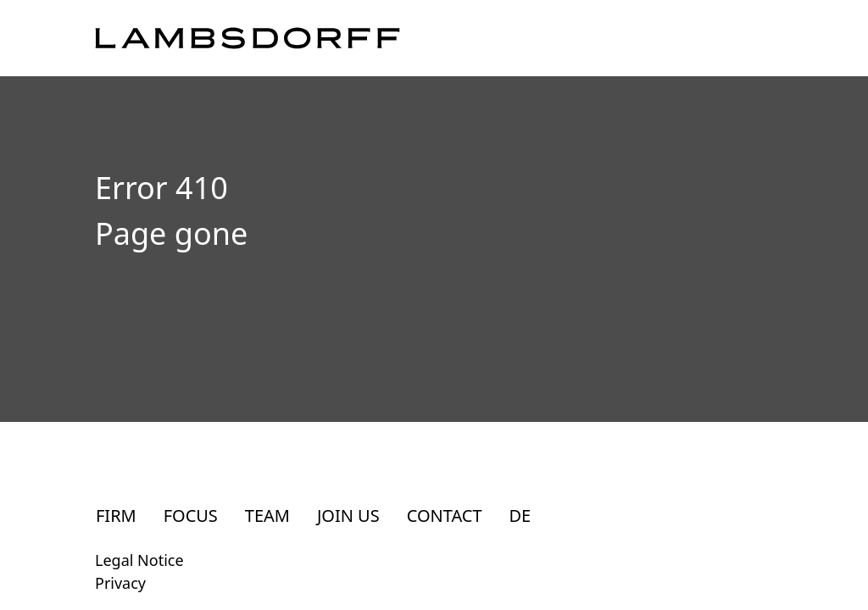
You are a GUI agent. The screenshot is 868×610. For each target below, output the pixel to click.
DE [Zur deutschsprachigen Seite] (520, 516)
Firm (116, 516)
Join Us (348, 516)
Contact (445, 516)
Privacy (120, 583)
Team (267, 516)
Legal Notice (139, 560)
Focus (191, 516)
